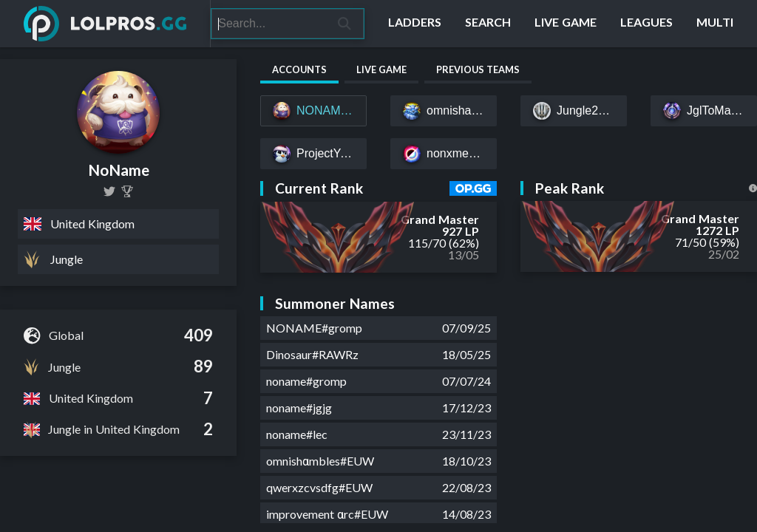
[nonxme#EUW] (444, 154)
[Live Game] (566, 24)
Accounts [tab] (299, 69)
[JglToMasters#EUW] (704, 111)
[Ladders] (415, 24)
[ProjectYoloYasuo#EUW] (313, 154)
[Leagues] (646, 24)
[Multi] (715, 24)
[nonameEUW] (109, 191)
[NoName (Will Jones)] (127, 191)
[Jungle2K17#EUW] (574, 111)
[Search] (269, 24)
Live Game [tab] (381, 69)
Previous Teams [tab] (478, 69)
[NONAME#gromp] (313, 111)
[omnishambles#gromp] (444, 111)
